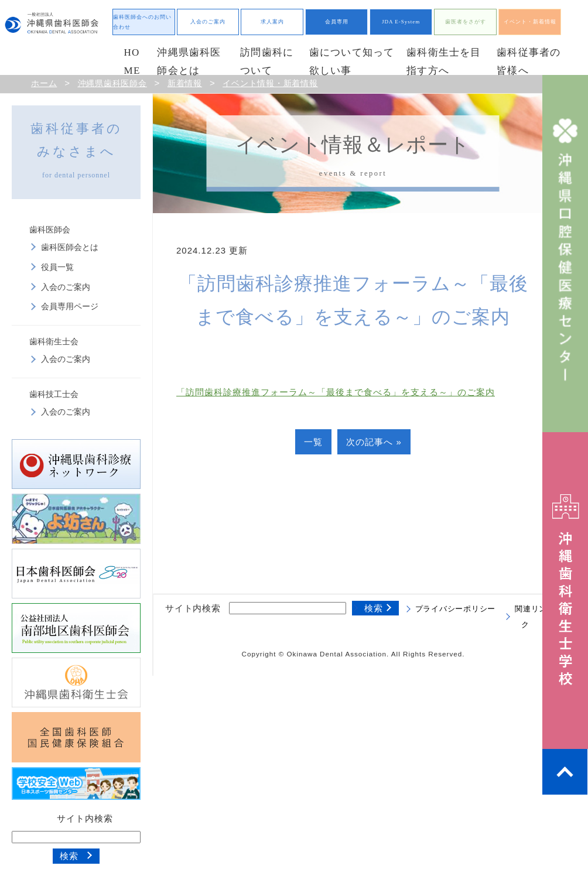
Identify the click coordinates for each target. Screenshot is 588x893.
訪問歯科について (267, 61)
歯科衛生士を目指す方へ (444, 61)
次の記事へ (370, 442)
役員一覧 (57, 267)
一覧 (313, 442)
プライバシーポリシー (456, 609)
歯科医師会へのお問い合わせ (142, 22)
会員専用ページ (70, 307)
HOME (132, 61)
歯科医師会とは (70, 247)
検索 (69, 856)
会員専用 (337, 22)
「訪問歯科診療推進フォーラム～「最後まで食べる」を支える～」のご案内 (336, 392)
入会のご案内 (208, 22)
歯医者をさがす (466, 22)
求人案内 (272, 22)
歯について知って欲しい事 (352, 61)
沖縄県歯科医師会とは (189, 61)
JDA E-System (401, 22)
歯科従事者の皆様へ (529, 61)
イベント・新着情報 (530, 22)
